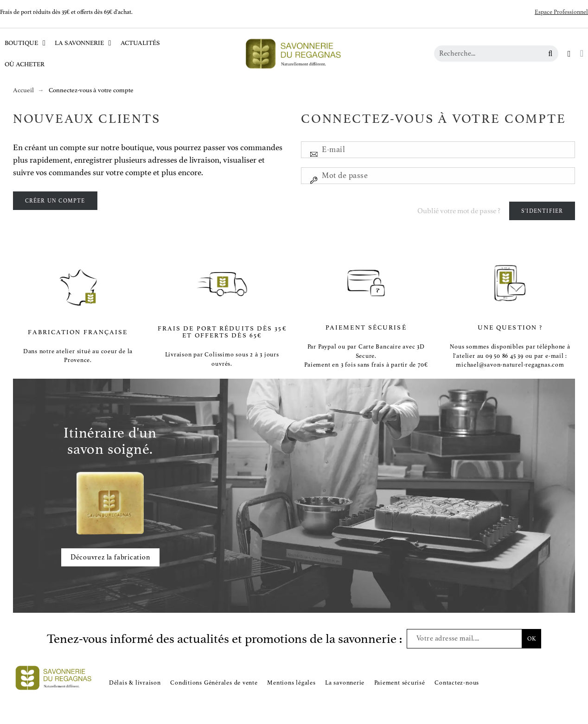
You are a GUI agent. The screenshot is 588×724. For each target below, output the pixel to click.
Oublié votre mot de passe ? (459, 211)
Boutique (25, 43)
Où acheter (25, 64)
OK (532, 638)
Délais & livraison (135, 683)
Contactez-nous (457, 683)
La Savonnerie (83, 43)
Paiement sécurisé (400, 683)
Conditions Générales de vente (214, 683)
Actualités (140, 43)
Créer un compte (55, 201)
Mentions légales (291, 683)
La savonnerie (345, 683)
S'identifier (542, 211)
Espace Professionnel (561, 12)
